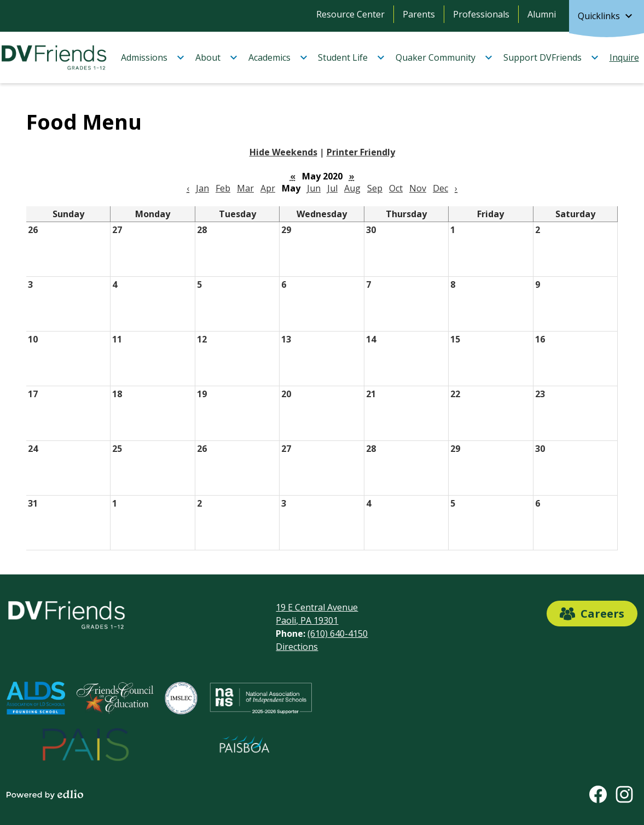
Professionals (481, 14)
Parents (419, 14)
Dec (440, 188)
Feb (223, 188)
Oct (396, 188)
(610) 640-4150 (338, 634)
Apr (268, 188)
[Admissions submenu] (153, 57)
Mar (245, 188)
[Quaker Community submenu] (444, 57)
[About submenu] (217, 57)
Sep (375, 188)
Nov (418, 188)
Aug (352, 188)
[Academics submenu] (278, 57)
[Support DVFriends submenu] (551, 57)
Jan (202, 188)
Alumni (542, 14)
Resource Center (350, 14)
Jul (332, 188)
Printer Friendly (361, 152)
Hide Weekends (283, 152)
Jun (314, 188)
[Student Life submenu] (352, 57)
